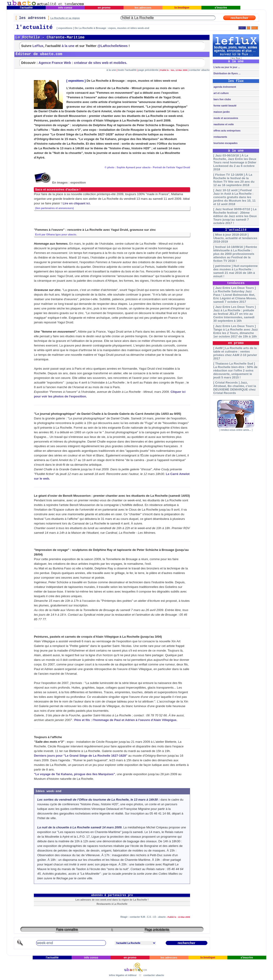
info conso (65, 8)
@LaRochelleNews (113, 46)
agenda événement (224, 87)
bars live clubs (222, 99)
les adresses (143, 8)
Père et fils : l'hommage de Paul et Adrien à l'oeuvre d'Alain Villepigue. (126, 720)
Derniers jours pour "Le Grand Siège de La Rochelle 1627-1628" (81, 756)
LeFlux (38, 46)
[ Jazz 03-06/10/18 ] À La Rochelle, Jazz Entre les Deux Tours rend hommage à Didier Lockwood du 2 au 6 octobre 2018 (235, 162)
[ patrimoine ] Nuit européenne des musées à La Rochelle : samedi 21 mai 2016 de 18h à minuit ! (235, 271)
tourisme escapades (225, 143)
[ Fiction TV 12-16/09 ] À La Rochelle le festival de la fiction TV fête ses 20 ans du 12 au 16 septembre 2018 (234, 180)
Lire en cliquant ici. (77, 203)
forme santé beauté (225, 106)
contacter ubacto (199, 70)
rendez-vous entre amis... (236, 430)
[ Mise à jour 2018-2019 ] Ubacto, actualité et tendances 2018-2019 (235, 238)
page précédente (148, 70)
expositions (76, 81)
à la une (68, 46)
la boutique (182, 8)
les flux (236, 58)
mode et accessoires (225, 118)
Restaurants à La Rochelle (112, 904)
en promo (104, 8)
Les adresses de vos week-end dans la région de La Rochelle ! (112, 900)
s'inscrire (221, 8)
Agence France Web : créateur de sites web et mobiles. (83, 63)
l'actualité (26, 8)
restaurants (220, 137)
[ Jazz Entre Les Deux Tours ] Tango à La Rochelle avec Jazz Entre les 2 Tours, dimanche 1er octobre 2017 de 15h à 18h (235, 331)
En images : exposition (60, 183)
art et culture (221, 93)
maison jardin (221, 112)
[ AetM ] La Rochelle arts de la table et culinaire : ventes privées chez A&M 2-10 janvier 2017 (235, 353)
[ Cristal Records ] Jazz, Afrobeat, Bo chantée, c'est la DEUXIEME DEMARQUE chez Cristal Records (235, 388)
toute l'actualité (127, 70)
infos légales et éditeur (123, 975)
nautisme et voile (223, 124)
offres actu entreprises (227, 131)
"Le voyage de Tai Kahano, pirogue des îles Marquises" (74, 774)
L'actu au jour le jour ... (226, 67)
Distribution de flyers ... (227, 73)
